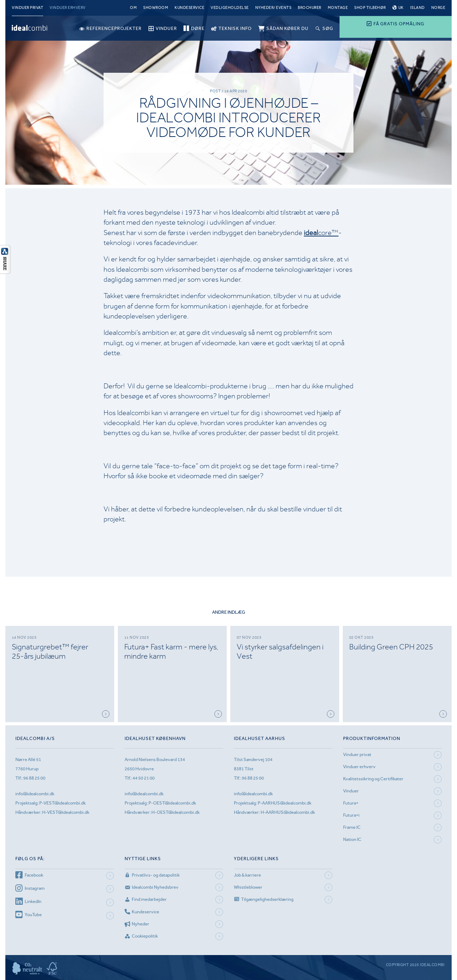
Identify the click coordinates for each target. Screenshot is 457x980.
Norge (438, 8)
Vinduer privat (27, 8)
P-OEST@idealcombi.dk (172, 803)
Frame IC (352, 827)
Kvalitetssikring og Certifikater (373, 779)
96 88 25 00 (34, 778)
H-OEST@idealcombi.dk (175, 812)
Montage (338, 8)
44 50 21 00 (144, 778)
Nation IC (352, 839)
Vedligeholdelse (230, 8)
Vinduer (351, 791)
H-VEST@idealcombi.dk (66, 812)
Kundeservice (189, 8)
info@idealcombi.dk (35, 794)
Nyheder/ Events (273, 8)
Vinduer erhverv (68, 8)
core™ (321, 233)
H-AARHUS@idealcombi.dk (288, 812)
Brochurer (310, 8)
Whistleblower (248, 887)
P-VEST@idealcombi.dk (62, 803)
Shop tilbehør (370, 8)
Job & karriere (247, 875)
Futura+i (351, 815)
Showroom (156, 8)
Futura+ (351, 803)
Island (418, 8)
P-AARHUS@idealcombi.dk (285, 803)
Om (133, 8)
